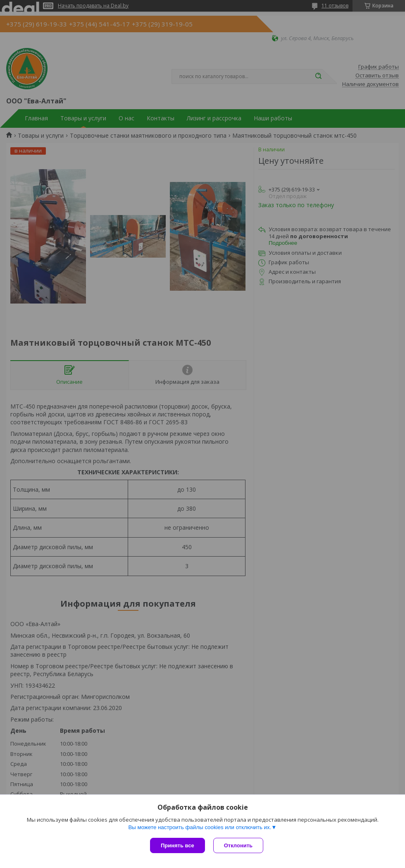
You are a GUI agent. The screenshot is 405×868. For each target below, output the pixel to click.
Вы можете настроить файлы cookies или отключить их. (200, 827)
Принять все (177, 845)
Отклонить (238, 845)
